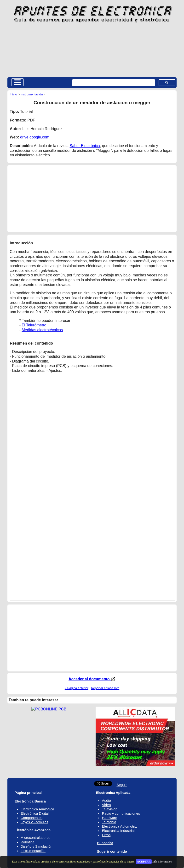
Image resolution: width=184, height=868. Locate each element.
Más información (162, 862)
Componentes (32, 818)
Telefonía (109, 822)
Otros (106, 835)
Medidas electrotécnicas (42, 330)
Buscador (105, 843)
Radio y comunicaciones (121, 813)
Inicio (13, 94)
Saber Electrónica (85, 146)
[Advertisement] (92, 50)
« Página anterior (77, 688)
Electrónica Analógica (37, 809)
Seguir (121, 785)
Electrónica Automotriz (119, 826)
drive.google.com (35, 137)
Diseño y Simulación (37, 846)
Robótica (28, 842)
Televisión (109, 809)
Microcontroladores (36, 838)
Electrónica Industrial (118, 831)
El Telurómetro (34, 325)
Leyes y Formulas (34, 822)
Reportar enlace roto (105, 688)
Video (106, 805)
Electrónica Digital (35, 813)
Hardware (109, 818)
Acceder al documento (92, 679)
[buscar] (113, 83)
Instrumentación (32, 94)
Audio (106, 801)
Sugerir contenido (112, 852)
